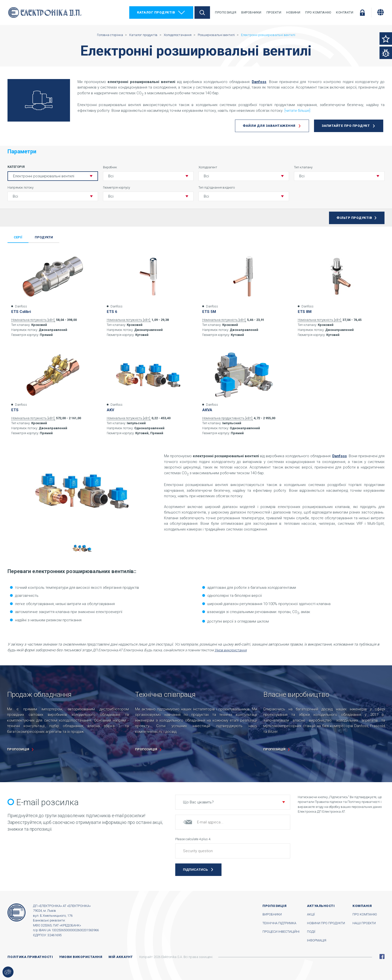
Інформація (317, 940)
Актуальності (321, 906)
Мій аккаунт (121, 957)
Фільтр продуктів (354, 218)
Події (311, 932)
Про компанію (318, 12)
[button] (148, 176)
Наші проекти (364, 923)
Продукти (44, 237)
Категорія (16, 167)
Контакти (345, 12)
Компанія (362, 906)
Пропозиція (226, 12)
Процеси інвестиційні (281, 932)
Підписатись (195, 870)
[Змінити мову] (380, 12)
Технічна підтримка (279, 923)
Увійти (362, 13)
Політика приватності (30, 957)
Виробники (251, 12)
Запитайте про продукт (346, 126)
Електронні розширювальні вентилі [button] (44, 176)
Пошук (202, 13)
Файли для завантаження (269, 126)
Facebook (382, 956)
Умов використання (231, 650)
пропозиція (18, 749)
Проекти (274, 12)
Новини (293, 12)
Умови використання (81, 957)
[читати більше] (297, 111)
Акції (311, 914)
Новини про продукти (326, 923)
